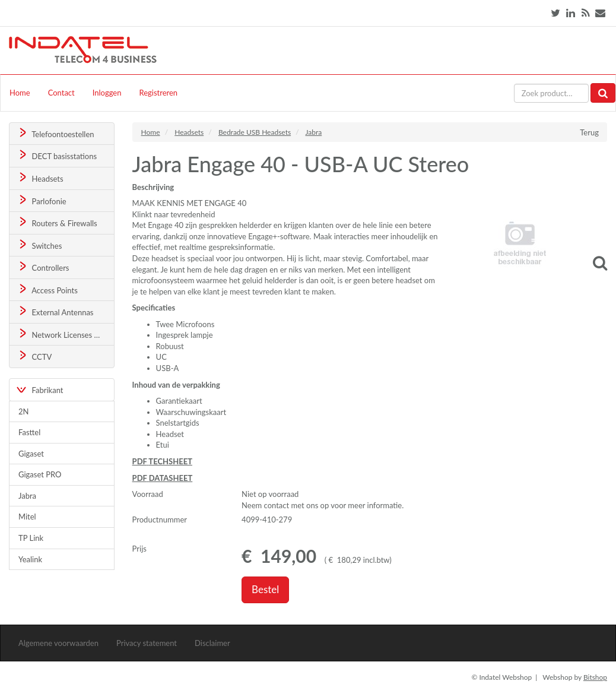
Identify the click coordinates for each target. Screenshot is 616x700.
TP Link (31, 538)
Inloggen (107, 93)
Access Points (47, 289)
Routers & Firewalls (57, 222)
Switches (39, 245)
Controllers (43, 267)
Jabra (27, 496)
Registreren (158, 93)
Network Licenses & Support (66, 334)
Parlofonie (42, 200)
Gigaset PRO (40, 474)
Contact (61, 93)
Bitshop (595, 677)
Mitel (27, 517)
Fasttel (29, 432)
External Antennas (55, 311)
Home (20, 93)
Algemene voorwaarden (58, 643)
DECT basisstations (57, 155)
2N (23, 411)
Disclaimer (212, 643)
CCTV (34, 356)
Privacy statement (147, 643)
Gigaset (31, 454)
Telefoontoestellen (55, 133)
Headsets (40, 178)
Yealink (30, 559)
